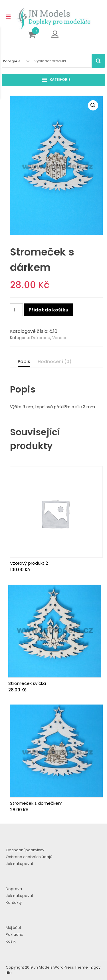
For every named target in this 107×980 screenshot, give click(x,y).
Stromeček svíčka (27, 683)
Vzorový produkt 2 (29, 563)
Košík (11, 941)
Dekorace (41, 338)
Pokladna (15, 934)
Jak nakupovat (19, 864)
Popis (24, 362)
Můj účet (13, 928)
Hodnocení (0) (55, 362)
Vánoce (60, 338)
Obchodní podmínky (25, 850)
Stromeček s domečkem (36, 803)
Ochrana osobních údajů (29, 857)
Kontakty (14, 902)
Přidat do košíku (49, 310)
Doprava (14, 889)
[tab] (24, 362)
